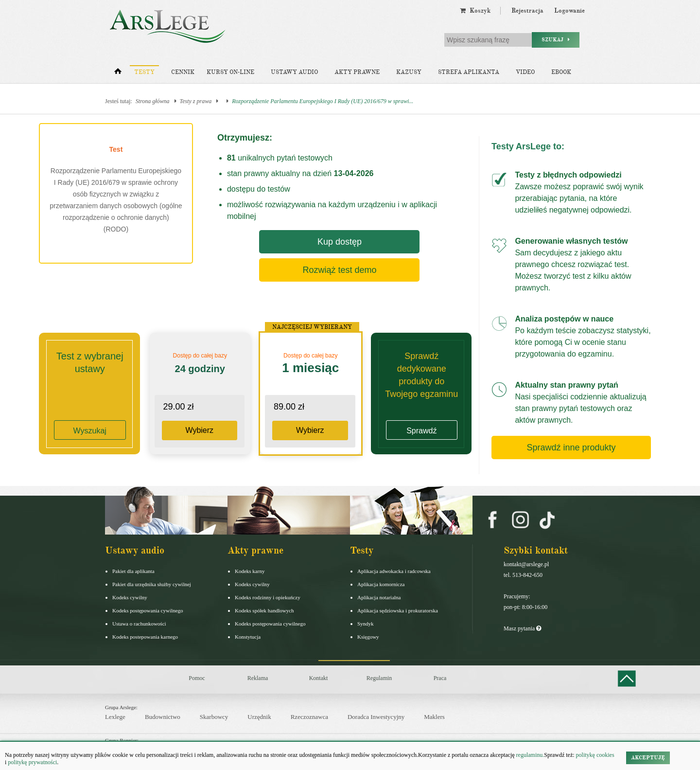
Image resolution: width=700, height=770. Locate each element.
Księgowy (368, 637)
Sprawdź (421, 431)
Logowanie (569, 11)
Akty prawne (357, 72)
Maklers (434, 717)
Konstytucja (248, 637)
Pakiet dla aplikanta (133, 571)
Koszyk (475, 11)
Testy (144, 72)
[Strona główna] (118, 73)
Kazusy (409, 72)
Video (525, 72)
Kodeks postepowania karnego (145, 637)
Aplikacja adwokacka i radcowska (394, 571)
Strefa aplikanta (469, 72)
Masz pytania (522, 628)
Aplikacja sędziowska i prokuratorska (398, 610)
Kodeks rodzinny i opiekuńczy (268, 597)
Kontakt (319, 678)
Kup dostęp (340, 242)
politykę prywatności (32, 762)
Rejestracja (527, 11)
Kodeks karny (250, 571)
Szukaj (556, 40)
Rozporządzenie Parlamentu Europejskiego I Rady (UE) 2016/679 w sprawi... (323, 101)
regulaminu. (530, 755)
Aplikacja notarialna (379, 597)
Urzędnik (259, 717)
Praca (440, 678)
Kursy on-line (230, 72)
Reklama (258, 678)
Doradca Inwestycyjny (376, 717)
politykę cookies (595, 755)
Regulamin (379, 678)
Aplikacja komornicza (381, 584)
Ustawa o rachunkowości (139, 624)
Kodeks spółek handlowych (264, 610)
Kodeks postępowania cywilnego (148, 610)
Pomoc (197, 678)
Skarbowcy (214, 717)
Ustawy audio (294, 72)
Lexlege (115, 717)
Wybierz (199, 430)
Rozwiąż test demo (339, 270)
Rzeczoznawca (309, 717)
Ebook (561, 72)
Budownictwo (163, 717)
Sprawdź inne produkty (571, 448)
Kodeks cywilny (130, 597)
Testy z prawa (196, 101)
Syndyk (366, 624)
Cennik (183, 72)
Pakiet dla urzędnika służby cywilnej (152, 584)
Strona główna (153, 101)
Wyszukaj (90, 431)
